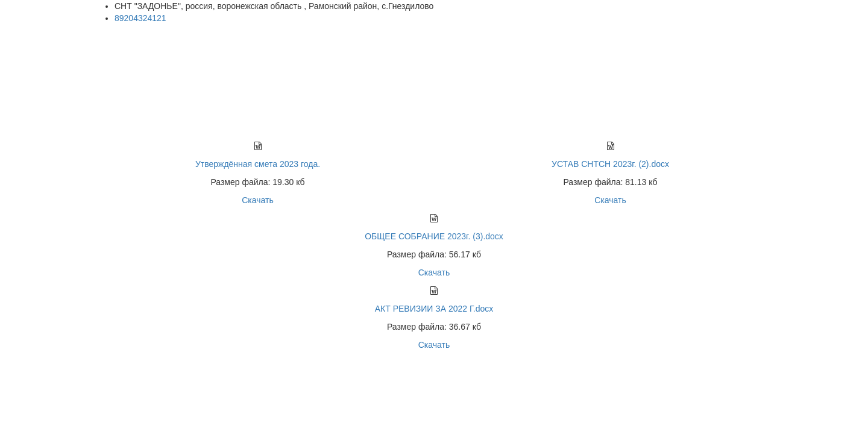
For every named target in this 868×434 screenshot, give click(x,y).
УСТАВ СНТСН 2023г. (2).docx (610, 164)
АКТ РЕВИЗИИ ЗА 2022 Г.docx (434, 309)
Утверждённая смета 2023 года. (258, 164)
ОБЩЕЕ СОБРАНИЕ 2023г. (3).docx (434, 236)
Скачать (258, 200)
